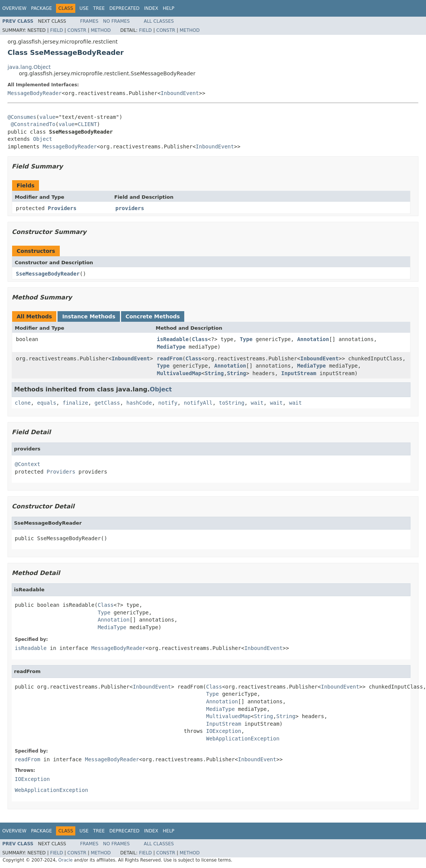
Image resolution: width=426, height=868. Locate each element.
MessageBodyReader (35, 93)
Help (169, 8)
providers (130, 208)
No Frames (116, 21)
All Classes (159, 21)
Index (151, 8)
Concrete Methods (153, 316)
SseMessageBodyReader (48, 274)
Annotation (313, 339)
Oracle (65, 860)
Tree (99, 8)
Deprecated (124, 8)
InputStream (299, 373)
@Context (27, 464)
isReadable (173, 339)
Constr (77, 30)
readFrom (169, 358)
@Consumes (22, 117)
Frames (89, 21)
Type (246, 339)
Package (41, 8)
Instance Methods (89, 316)
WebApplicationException (243, 739)
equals (47, 403)
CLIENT (87, 124)
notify (168, 403)
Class (200, 339)
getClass (107, 403)
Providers (62, 208)
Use (84, 8)
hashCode (139, 403)
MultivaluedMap (179, 373)
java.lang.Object (29, 67)
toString (232, 403)
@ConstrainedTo (33, 124)
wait (257, 403)
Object (43, 139)
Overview (14, 8)
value (47, 117)
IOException (224, 731)
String (214, 373)
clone (23, 403)
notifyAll (198, 403)
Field (56, 30)
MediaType (171, 347)
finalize (75, 403)
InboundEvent (180, 93)
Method (101, 30)
